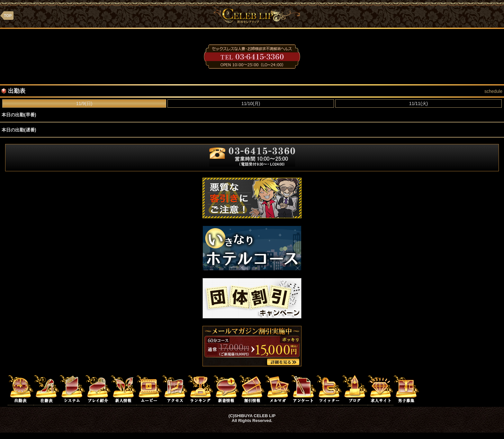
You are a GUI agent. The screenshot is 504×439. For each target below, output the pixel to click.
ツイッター (329, 389)
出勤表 (21, 389)
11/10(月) (251, 103)
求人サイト (381, 389)
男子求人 (406, 389)
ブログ (355, 389)
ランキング (201, 389)
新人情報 (123, 389)
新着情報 (226, 389)
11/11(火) (419, 103)
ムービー (149, 389)
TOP (8, 16)
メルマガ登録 (278, 389)
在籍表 (46, 389)
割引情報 (252, 389)
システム (72, 389)
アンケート (303, 389)
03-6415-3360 (252, 57)
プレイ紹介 (98, 389)
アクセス (175, 389)
